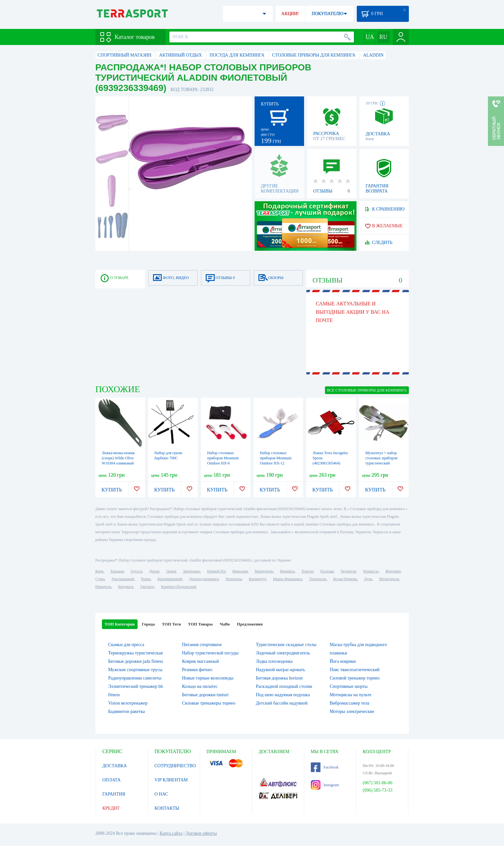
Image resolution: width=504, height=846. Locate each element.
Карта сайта (171, 833)
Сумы (100, 579)
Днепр (154, 571)
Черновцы (234, 579)
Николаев (240, 571)
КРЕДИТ (111, 808)
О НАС (161, 794)
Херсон (308, 571)
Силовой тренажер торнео (355, 678)
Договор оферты (201, 833)
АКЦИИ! (290, 14)
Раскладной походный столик (284, 686)
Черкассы (371, 571)
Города (148, 624)
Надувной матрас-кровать (280, 670)
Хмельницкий (123, 579)
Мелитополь (389, 579)
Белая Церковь (345, 579)
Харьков (117, 571)
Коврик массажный (200, 661)
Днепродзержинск (204, 579)
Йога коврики (343, 661)
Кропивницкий (170, 579)
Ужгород (147, 587)
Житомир (393, 571)
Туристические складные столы (286, 645)
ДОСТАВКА (115, 766)
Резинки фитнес (197, 670)
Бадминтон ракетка (127, 711)
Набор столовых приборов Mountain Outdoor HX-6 (223, 458)
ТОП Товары (200, 624)
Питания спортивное (202, 645)
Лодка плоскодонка (274, 661)
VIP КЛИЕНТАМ (171, 780)
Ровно (146, 579)
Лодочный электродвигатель (283, 653)
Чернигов (348, 571)
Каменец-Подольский (179, 587)
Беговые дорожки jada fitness (136, 661)
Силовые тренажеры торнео (209, 703)
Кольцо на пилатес (200, 686)
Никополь (104, 587)
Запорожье (192, 571)
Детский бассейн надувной (282, 703)
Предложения (250, 624)
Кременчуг (257, 579)
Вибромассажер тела (350, 703)
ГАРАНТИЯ (114, 794)
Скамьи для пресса (126, 645)
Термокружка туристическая (136, 653)
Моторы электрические (352, 711)
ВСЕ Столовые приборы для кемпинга (367, 390)
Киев (99, 571)
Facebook (325, 767)
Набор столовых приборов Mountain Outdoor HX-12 (276, 458)
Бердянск (126, 587)
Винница (287, 571)
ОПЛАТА (112, 780)
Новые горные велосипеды (208, 678)
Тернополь (318, 579)
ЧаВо (225, 624)
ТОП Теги (171, 624)
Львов (171, 571)
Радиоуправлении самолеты (135, 678)
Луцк (368, 579)
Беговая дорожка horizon (279, 678)
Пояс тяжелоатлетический (355, 670)
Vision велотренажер (128, 703)
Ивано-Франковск (288, 579)
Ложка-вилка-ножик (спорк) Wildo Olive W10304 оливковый (118, 458)
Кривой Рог (216, 571)
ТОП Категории (120, 624)
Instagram (325, 785)
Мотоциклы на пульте (351, 695)
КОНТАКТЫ (167, 808)
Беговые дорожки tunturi (205, 695)
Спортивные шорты (349, 686)
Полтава (327, 571)
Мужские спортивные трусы (135, 670)
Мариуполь (264, 571)
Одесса (136, 571)
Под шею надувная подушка (283, 695)
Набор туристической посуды (210, 653)
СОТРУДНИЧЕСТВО (175, 766)
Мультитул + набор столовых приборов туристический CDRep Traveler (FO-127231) (382, 463)
